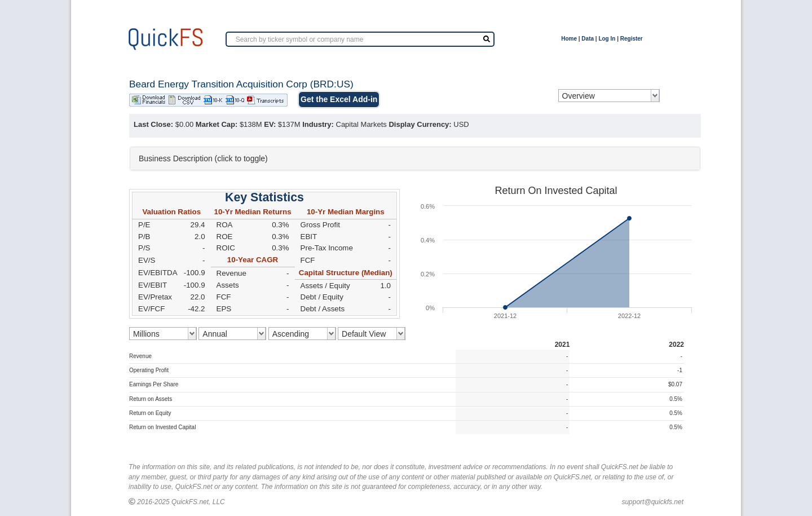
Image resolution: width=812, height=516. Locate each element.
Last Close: (153, 124)
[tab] (415, 158)
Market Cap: (217, 124)
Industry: (318, 124)
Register (632, 39)
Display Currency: (420, 124)
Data (588, 39)
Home (569, 39)
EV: (270, 124)
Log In (607, 39)
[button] (415, 158)
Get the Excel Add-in (339, 99)
